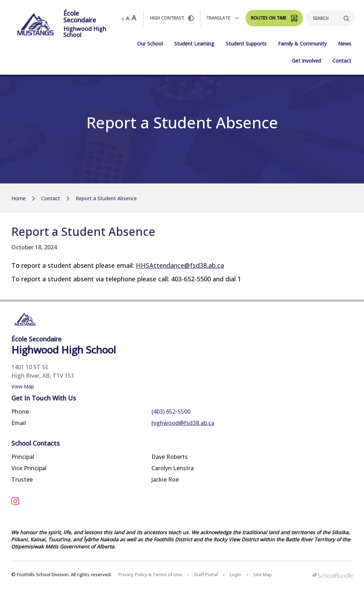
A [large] (134, 18)
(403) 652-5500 (171, 412)
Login (235, 574)
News (345, 44)
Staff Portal (206, 574)
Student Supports (246, 44)
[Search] (331, 18)
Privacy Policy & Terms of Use (150, 574)
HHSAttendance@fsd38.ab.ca (180, 265)
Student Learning (194, 44)
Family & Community (302, 44)
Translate (222, 18)
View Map (23, 386)
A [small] (123, 19)
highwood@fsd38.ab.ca (183, 423)
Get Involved (306, 61)
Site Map (263, 574)
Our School (150, 44)
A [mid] (128, 18)
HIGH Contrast (172, 18)
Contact (342, 61)
